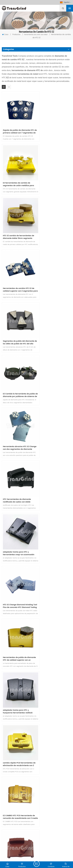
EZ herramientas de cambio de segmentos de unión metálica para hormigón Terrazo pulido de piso (54, 128)
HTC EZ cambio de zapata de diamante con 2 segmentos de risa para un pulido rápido (54, 663)
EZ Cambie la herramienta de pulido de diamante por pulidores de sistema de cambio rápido (54, 225)
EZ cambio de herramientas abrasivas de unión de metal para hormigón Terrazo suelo (54, 517)
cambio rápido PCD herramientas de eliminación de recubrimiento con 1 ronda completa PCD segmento (54, 614)
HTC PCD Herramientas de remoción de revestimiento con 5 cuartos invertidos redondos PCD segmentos (17, 566)
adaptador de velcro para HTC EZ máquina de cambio (18, 761)
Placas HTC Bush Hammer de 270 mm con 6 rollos (53, 712)
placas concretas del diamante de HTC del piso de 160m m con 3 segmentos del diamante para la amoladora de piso (54, 761)
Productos (16, 35)
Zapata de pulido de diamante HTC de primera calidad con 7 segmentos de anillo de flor (18, 128)
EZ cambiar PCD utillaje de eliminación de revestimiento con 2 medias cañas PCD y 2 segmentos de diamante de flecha (18, 517)
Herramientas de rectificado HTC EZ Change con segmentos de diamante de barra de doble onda (19, 468)
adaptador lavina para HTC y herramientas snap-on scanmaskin (16, 322)
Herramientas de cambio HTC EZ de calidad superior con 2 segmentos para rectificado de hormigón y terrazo (53, 176)
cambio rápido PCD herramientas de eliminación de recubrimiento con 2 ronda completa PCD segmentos (18, 420)
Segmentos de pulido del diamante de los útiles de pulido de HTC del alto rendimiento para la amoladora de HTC (19, 225)
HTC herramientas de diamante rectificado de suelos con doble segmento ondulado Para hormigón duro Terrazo (53, 274)
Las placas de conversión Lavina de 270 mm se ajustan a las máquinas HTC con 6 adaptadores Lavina (18, 663)
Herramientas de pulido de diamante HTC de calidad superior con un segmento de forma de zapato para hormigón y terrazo (18, 371)
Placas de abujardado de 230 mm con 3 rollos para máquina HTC (18, 712)
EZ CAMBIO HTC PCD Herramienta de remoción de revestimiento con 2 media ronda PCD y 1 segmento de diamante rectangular (54, 420)
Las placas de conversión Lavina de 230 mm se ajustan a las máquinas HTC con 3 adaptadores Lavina (18, 614)
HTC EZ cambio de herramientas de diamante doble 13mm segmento (19, 176)
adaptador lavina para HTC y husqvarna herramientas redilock (54, 371)
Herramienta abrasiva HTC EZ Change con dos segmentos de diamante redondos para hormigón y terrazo (17, 274)
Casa (5, 35)
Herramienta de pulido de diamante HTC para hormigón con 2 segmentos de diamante (54, 468)
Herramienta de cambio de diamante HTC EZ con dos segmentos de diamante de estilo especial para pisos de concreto (18, 809)
